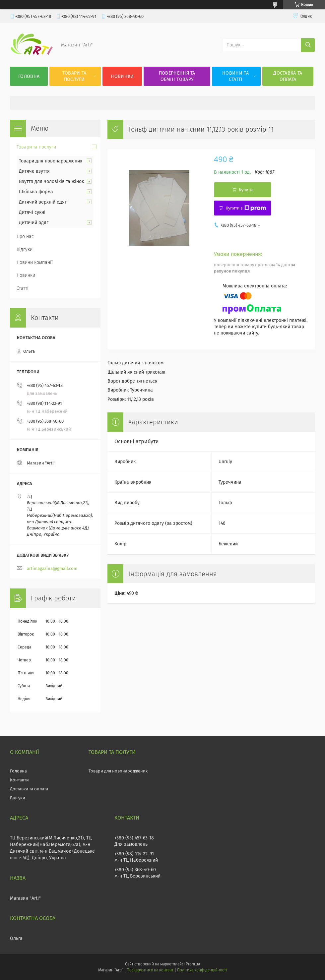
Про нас (25, 237)
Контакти (19, 780)
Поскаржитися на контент (150, 970)
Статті (23, 288)
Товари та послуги (74, 76)
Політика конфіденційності (202, 970)
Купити (246, 190)
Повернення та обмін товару (177, 76)
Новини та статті (235, 76)
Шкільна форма (36, 192)
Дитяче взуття (34, 171)
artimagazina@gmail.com (52, 568)
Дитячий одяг (34, 223)
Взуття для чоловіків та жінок (51, 182)
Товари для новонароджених (51, 161)
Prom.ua (193, 964)
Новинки (122, 76)
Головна (29, 76)
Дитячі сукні (32, 212)
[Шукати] (308, 45)
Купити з (246, 208)
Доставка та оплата (288, 76)
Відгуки (25, 249)
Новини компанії (35, 262)
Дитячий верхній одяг (43, 202)
